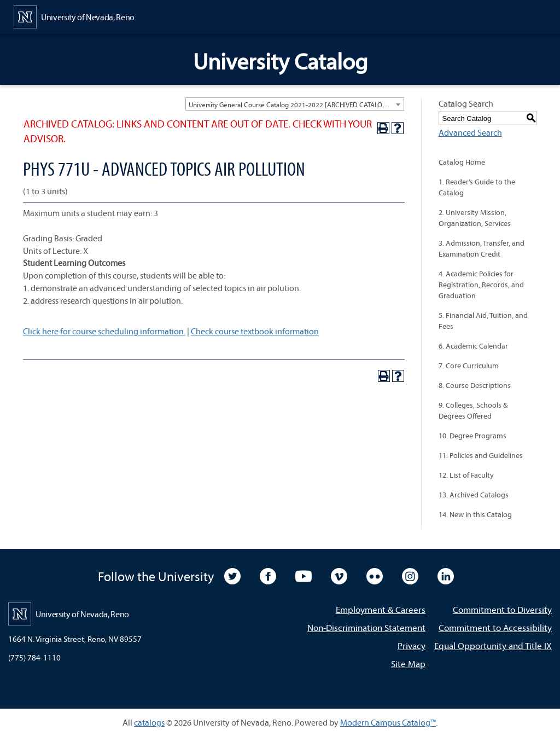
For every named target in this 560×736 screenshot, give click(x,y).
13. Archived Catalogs (474, 495)
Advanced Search (470, 132)
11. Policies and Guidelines (481, 455)
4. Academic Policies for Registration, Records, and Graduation (481, 285)
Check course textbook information (255, 331)
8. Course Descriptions (475, 385)
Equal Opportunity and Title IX (493, 645)
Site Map (408, 663)
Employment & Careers (381, 609)
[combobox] (295, 104)
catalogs (149, 722)
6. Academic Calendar (473, 346)
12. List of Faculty (466, 475)
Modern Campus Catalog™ (388, 722)
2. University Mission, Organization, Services (475, 218)
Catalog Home (462, 162)
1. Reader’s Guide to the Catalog (477, 187)
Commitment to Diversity (502, 609)
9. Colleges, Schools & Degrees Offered (473, 410)
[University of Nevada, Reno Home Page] (74, 16)
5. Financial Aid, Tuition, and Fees (483, 321)
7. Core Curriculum (469, 366)
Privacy (412, 645)
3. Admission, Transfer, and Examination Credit (482, 248)
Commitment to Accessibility (495, 627)
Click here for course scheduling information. (104, 331)
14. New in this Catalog (475, 514)
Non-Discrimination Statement (366, 627)
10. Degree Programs (472, 436)
